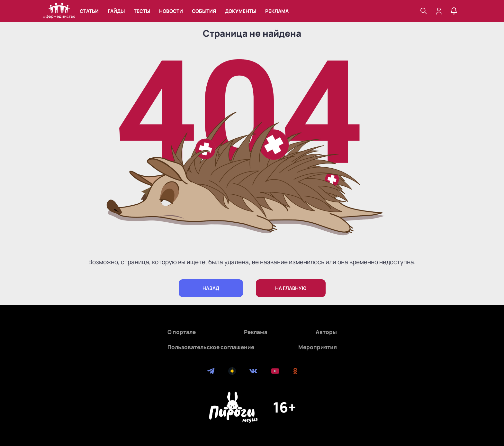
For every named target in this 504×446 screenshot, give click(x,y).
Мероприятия (318, 347)
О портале (182, 332)
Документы (241, 11)
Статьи (89, 11)
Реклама (277, 11)
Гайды (116, 11)
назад (211, 288)
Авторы (326, 332)
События (204, 11)
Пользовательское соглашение (211, 347)
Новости (171, 11)
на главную (291, 288)
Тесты (142, 11)
